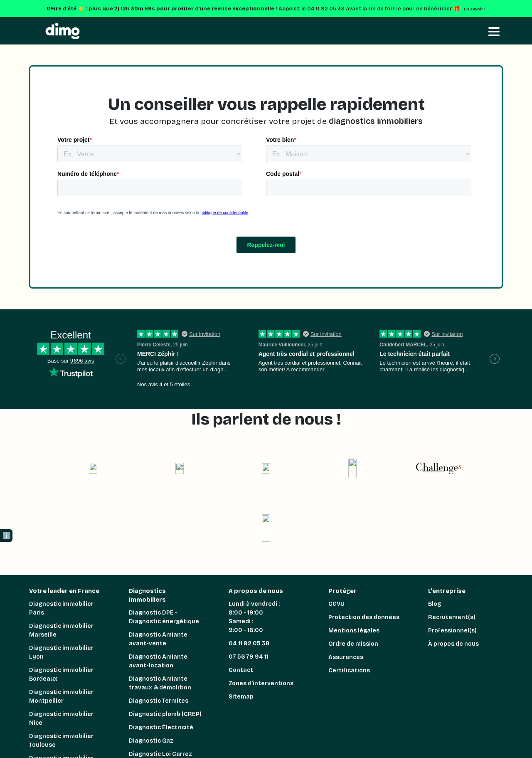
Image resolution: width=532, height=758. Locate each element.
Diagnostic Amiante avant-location (158, 661)
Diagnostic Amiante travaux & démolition (160, 683)
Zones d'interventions (261, 683)
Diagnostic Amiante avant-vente (158, 639)
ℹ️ (7, 536)
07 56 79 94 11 (249, 657)
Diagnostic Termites (159, 701)
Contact (241, 670)
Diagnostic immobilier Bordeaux (61, 674)
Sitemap (241, 697)
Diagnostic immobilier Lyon (61, 652)
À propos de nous (453, 644)
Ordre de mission (353, 644)
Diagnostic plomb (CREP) (165, 714)
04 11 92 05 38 (249, 643)
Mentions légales (354, 631)
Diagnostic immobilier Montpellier (61, 696)
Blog (435, 604)
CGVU (336, 604)
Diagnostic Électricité (161, 727)
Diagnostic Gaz (151, 741)
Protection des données (364, 617)
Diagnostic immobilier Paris (61, 608)
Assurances (346, 657)
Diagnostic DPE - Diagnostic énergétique (164, 617)
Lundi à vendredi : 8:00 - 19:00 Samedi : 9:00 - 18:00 (254, 617)
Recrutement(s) (452, 617)
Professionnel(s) (452, 631)
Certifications (349, 670)
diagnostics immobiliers (376, 121)
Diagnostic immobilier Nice (61, 718)
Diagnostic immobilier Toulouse (61, 741)
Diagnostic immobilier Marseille (61, 630)
